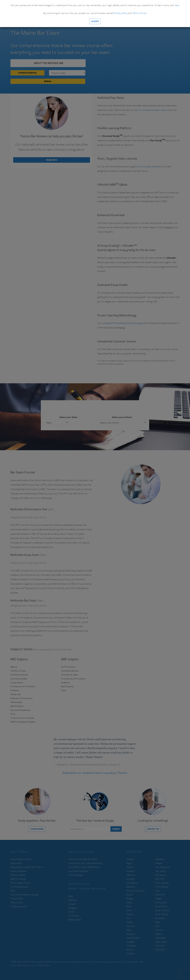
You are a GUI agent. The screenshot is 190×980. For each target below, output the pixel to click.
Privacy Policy (121, 13)
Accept (95, 21)
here (177, 5)
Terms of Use (140, 13)
